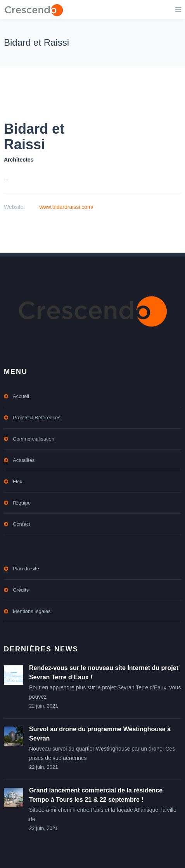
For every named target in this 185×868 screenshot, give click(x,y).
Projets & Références (37, 418)
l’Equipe (22, 503)
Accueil (21, 396)
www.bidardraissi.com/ (66, 207)
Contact (22, 524)
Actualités (24, 460)
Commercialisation (34, 439)
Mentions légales (32, 611)
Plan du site (26, 569)
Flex (18, 481)
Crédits (21, 590)
